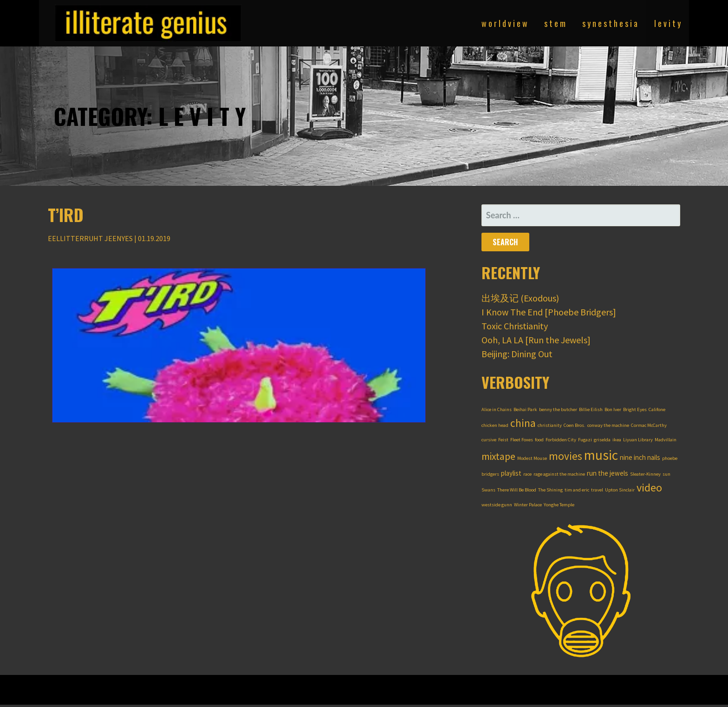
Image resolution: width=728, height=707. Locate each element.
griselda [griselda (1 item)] (602, 440)
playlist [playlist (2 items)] (511, 473)
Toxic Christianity (515, 326)
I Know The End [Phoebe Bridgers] (549, 312)
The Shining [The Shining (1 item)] (550, 490)
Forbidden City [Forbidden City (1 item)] (561, 440)
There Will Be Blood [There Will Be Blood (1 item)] (517, 490)
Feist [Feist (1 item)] (503, 440)
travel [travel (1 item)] (597, 490)
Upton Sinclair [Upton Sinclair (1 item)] (620, 490)
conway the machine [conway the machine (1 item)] (608, 425)
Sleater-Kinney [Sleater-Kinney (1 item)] (645, 474)
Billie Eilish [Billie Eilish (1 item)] (591, 409)
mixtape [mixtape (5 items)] (498, 456)
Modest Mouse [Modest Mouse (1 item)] (532, 458)
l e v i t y (667, 23)
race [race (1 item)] (527, 474)
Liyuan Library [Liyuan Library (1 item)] (638, 440)
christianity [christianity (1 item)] (550, 425)
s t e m (555, 23)
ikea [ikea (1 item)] (617, 440)
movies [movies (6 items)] (565, 456)
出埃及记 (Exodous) (520, 298)
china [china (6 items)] (523, 423)
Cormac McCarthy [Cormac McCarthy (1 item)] (649, 425)
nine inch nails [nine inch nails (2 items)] (640, 457)
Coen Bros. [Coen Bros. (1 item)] (575, 425)
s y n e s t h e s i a (610, 23)
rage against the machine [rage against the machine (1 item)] (559, 474)
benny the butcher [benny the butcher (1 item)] (558, 409)
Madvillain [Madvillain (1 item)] (666, 440)
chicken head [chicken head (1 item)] (495, 425)
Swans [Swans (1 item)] (488, 490)
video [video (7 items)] (649, 488)
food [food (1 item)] (539, 440)
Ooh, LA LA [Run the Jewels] (536, 340)
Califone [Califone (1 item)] (657, 409)
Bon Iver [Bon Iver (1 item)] (613, 409)
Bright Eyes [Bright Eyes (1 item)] (635, 409)
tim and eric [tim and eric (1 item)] (577, 490)
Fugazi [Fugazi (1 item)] (585, 440)
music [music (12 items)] (601, 455)
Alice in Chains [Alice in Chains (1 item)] (497, 409)
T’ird (66, 214)
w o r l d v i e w (504, 23)
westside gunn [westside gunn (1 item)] (497, 505)
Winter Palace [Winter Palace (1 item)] (528, 505)
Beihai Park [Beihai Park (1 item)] (525, 409)
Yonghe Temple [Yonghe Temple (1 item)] (559, 505)
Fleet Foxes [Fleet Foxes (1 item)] (522, 440)
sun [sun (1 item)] (666, 474)
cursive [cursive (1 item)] (489, 440)
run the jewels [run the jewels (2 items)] (608, 473)
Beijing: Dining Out (517, 354)
